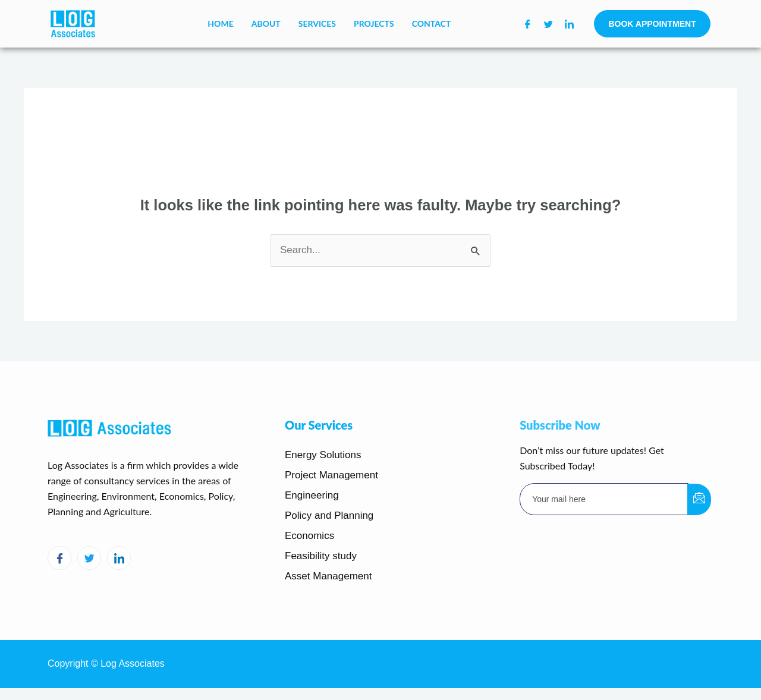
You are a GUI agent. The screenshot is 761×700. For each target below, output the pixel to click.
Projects (374, 23)
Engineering (312, 495)
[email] (604, 499)
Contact (432, 23)
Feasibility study (321, 556)
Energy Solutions (323, 455)
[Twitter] (548, 24)
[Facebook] (528, 24)
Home (220, 23)
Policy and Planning (329, 515)
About (266, 23)
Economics (309, 536)
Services (317, 23)
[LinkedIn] (569, 24)
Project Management (331, 475)
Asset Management (328, 576)
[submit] (699, 499)
